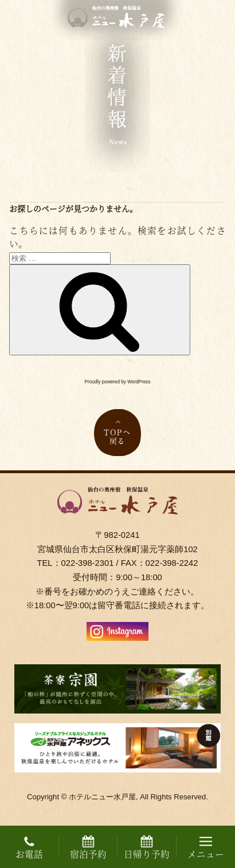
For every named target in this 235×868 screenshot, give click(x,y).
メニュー (206, 848)
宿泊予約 (88, 848)
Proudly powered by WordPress (118, 382)
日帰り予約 (147, 848)
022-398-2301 (88, 563)
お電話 (29, 848)
